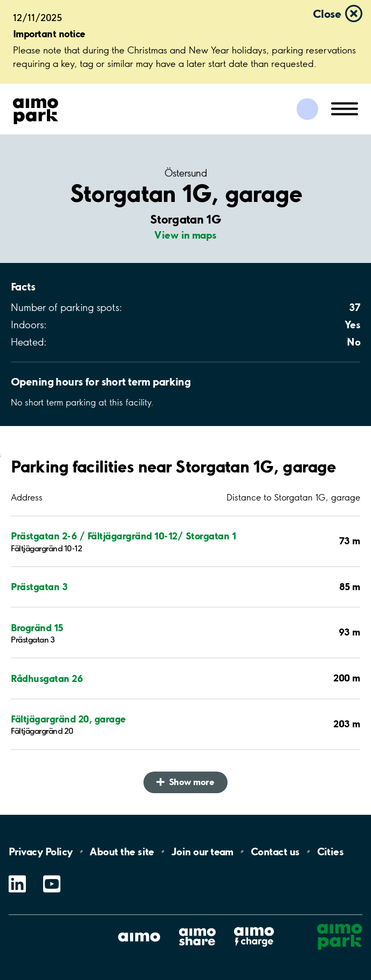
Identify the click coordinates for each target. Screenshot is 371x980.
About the (122, 851)
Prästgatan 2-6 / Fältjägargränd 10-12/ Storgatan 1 (123, 536)
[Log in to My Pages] (307, 109)
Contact (275, 851)
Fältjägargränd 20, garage (68, 719)
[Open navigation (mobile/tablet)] (345, 108)
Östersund (185, 173)
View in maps (185, 235)
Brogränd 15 (37, 628)
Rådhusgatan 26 (47, 678)
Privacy (40, 851)
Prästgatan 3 (39, 587)
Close (327, 13)
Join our (202, 851)
